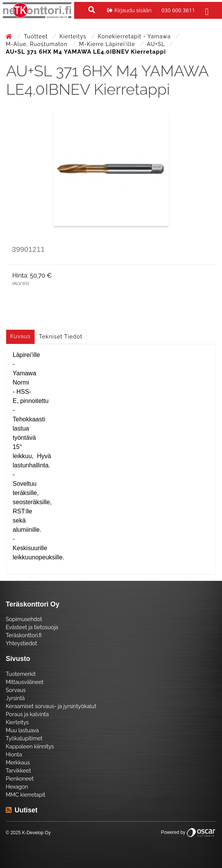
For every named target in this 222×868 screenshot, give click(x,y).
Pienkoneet (20, 779)
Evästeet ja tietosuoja (32, 627)
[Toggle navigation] (206, 10)
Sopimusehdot (24, 619)
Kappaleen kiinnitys (30, 746)
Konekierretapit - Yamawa (135, 36)
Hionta (14, 755)
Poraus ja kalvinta (27, 714)
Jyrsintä (15, 698)
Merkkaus (18, 763)
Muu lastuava (22, 730)
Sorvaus (16, 690)
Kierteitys (74, 36)
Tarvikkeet (18, 771)
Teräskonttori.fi (24, 635)
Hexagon (17, 787)
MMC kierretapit (26, 795)
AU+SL (157, 44)
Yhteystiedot (22, 643)
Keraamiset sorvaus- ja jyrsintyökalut (51, 706)
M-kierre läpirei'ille (108, 44)
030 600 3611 (178, 10)
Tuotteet (37, 36)
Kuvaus (21, 336)
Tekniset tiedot (61, 337)
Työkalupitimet (24, 738)
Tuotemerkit (21, 674)
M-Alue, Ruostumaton (37, 44)
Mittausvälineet (25, 682)
